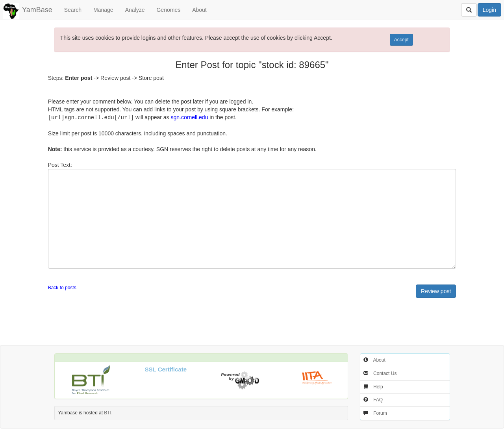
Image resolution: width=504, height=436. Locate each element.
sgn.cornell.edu (189, 117)
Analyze (135, 10)
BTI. (108, 412)
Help (378, 386)
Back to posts (62, 287)
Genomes (168, 10)
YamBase (37, 10)
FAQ (378, 399)
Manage (103, 10)
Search (73, 10)
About (199, 10)
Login (489, 10)
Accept (401, 40)
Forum (380, 413)
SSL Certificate (166, 369)
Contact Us (385, 373)
